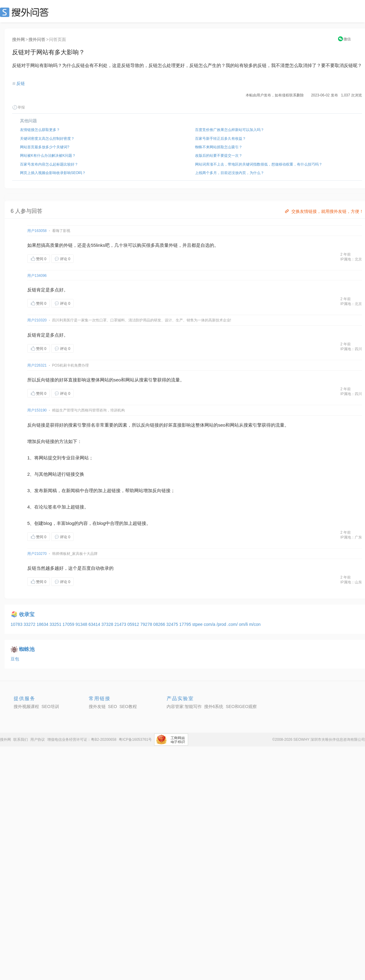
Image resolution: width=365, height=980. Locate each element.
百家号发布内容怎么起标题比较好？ (49, 164)
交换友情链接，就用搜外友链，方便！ (324, 211)
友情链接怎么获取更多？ (40, 130)
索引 (148, 380)
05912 (134, 624)
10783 (17, 624)
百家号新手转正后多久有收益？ (221, 139)
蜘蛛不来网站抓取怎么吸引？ (219, 147)
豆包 (15, 659)
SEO (26, 12)
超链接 (114, 490)
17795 (186, 624)
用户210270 (37, 554)
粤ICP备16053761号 (135, 740)
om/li (244, 624)
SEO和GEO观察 (241, 706)
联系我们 (21, 740)
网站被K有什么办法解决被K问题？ (48, 156)
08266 (160, 624)
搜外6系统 (214, 706)
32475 (173, 624)
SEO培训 (50, 706)
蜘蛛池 (27, 649)
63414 (95, 624)
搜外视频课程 (26, 706)
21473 (121, 624)
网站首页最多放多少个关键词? (45, 147)
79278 (147, 624)
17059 (69, 624)
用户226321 (37, 365)
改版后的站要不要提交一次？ (219, 156)
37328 (108, 624)
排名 (91, 425)
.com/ (233, 624)
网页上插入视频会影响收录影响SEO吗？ (53, 173)
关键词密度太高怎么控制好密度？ (47, 139)
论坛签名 (48, 507)
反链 (21, 83)
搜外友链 (97, 706)
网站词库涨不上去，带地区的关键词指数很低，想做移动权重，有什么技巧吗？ (259, 164)
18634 (43, 624)
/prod (222, 624)
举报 (18, 107)
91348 (82, 624)
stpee (198, 624)
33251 (56, 624)
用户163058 (37, 231)
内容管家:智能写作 (184, 706)
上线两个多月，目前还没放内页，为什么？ (230, 173)
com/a (210, 624)
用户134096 (37, 276)
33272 (30, 624)
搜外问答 (37, 39)
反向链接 (45, 380)
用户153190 (37, 410)
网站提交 (48, 458)
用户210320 (37, 320)
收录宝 (27, 614)
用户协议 (38, 740)
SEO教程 (128, 706)
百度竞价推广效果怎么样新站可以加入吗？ (230, 130)
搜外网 (18, 39)
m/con (255, 624)
